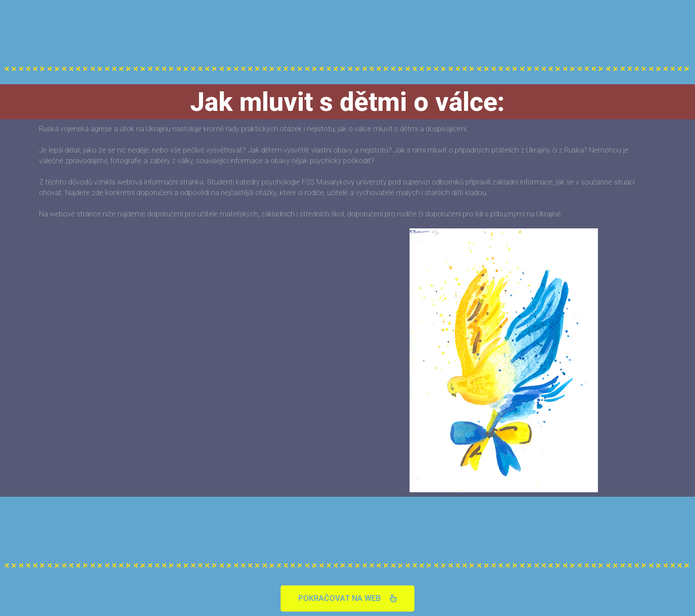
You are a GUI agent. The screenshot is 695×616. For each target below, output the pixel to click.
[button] (347, 598)
